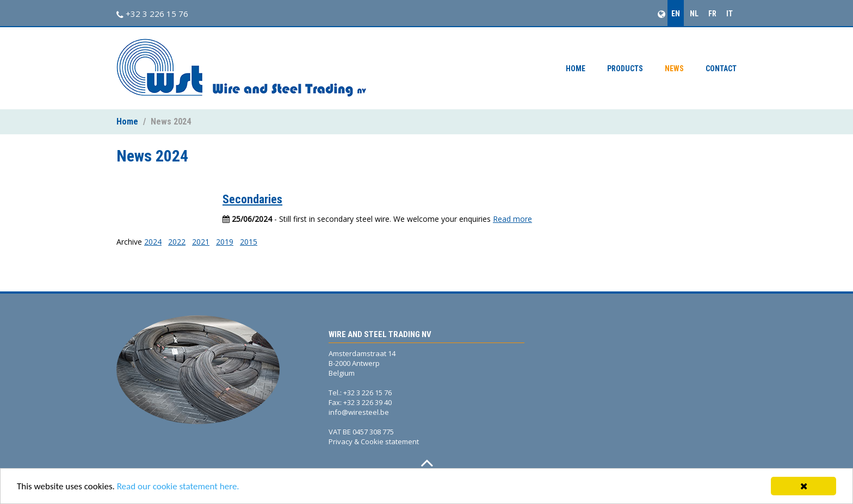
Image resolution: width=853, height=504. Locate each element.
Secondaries (252, 199)
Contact (721, 69)
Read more (512, 219)
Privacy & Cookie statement (374, 441)
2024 (153, 242)
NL (694, 14)
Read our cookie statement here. (178, 486)
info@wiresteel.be (359, 412)
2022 (177, 242)
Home (576, 69)
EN (676, 14)
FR (712, 14)
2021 (201, 242)
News (674, 69)
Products (625, 69)
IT (730, 14)
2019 (225, 242)
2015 (249, 242)
